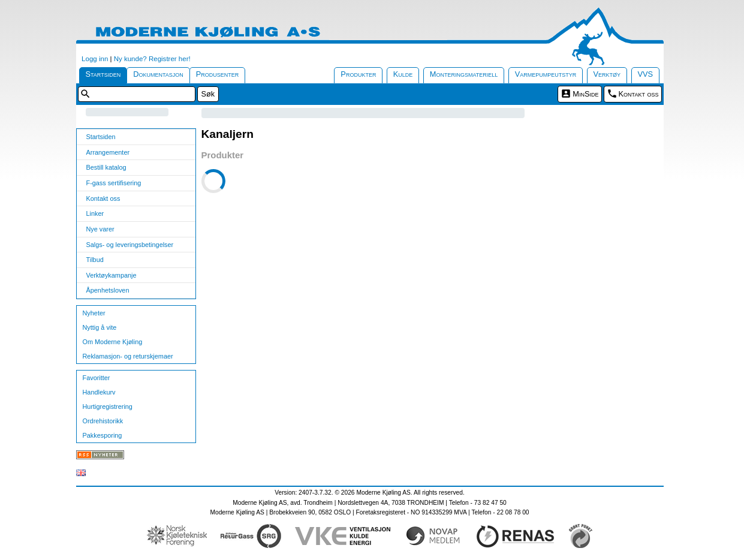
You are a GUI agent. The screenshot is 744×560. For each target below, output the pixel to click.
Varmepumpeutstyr (546, 74)
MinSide (585, 94)
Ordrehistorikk (103, 421)
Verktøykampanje (112, 275)
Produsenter (218, 74)
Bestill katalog (106, 167)
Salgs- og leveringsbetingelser (130, 245)
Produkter (358, 74)
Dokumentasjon (158, 74)
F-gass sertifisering (114, 183)
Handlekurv (99, 392)
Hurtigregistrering (108, 407)
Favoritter (97, 378)
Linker (95, 213)
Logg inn (95, 59)
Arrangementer (108, 152)
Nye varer (100, 229)
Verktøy (607, 74)
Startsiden (103, 74)
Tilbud (95, 260)
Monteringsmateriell (464, 74)
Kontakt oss (639, 94)
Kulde (403, 74)
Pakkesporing (103, 435)
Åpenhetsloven (108, 290)
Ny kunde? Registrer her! (152, 59)
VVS (646, 74)
